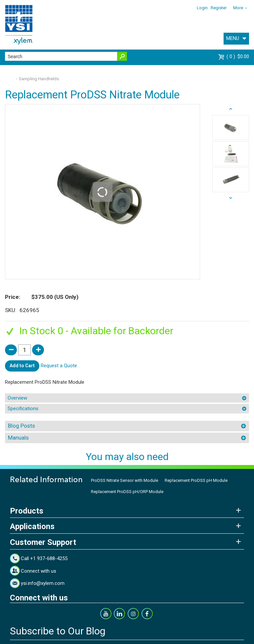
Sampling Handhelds (39, 79)
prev (231, 198)
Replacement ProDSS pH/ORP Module (127, 492)
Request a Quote (59, 366)
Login (202, 8)
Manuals (18, 438)
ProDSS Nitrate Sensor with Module (125, 480)
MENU (233, 38)
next (231, 109)
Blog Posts (21, 426)
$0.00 (238, 56)
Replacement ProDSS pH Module (196, 480)
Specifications (23, 409)
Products (27, 511)
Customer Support (43, 542)
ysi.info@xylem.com (43, 583)
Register (219, 8)
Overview (17, 398)
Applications (32, 526)
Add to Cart (22, 366)
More (238, 8)
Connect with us (39, 571)
